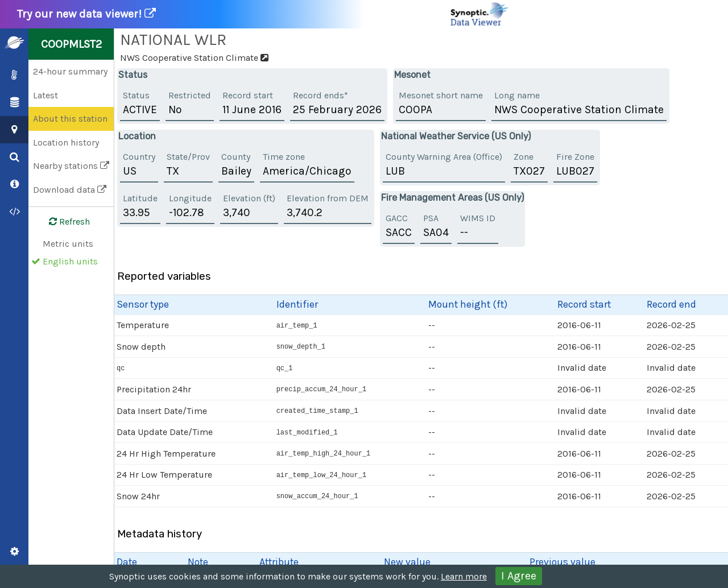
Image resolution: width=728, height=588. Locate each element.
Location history (66, 142)
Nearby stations (71, 166)
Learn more (464, 576)
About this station (70, 119)
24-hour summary (70, 71)
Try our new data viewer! (263, 14)
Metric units (68, 244)
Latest (45, 95)
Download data (70, 190)
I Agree (519, 576)
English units (70, 261)
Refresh (63, 222)
